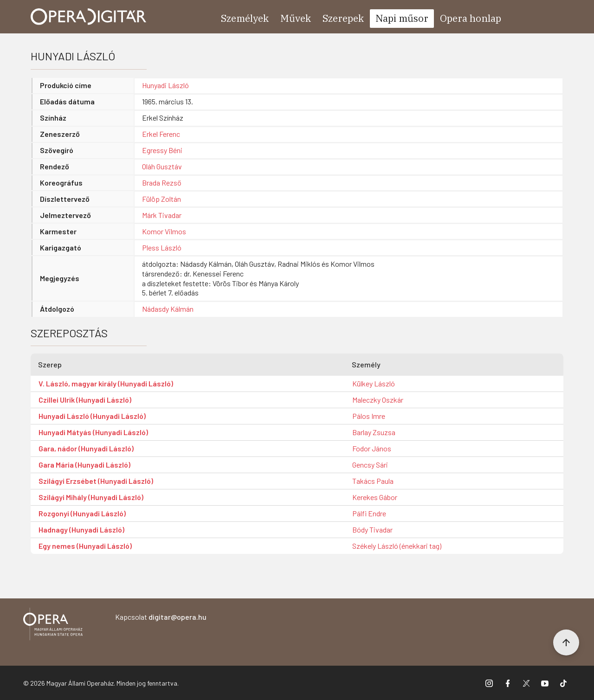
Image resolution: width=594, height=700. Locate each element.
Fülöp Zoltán (161, 199)
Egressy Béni (162, 150)
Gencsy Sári (370, 465)
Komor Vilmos (164, 231)
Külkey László (374, 383)
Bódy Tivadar (372, 530)
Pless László (162, 247)
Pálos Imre (369, 416)
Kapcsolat (161, 617)
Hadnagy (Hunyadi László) (81, 530)
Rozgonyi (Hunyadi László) (82, 513)
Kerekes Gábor (375, 497)
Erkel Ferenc (161, 134)
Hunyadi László (165, 85)
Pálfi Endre (369, 513)
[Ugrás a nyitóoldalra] (89, 17)
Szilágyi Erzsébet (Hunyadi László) (96, 481)
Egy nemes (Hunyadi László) (85, 546)
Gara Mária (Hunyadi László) (84, 465)
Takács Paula (373, 481)
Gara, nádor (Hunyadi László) (86, 448)
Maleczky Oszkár (378, 400)
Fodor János (372, 448)
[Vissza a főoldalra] (53, 626)
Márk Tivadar (162, 215)
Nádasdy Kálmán (168, 309)
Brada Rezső (162, 183)
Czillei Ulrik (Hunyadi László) (85, 400)
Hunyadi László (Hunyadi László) (92, 416)
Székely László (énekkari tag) (397, 546)
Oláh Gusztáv (162, 166)
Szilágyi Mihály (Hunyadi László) (91, 497)
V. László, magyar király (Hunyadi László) (106, 383)
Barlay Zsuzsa (374, 432)
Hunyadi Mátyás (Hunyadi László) (93, 432)
